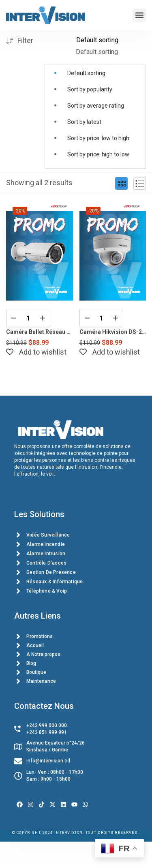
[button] (139, 15)
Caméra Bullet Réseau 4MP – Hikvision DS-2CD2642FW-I (40, 332)
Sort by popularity (90, 89)
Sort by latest (84, 122)
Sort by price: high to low (98, 154)
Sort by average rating (96, 106)
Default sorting (86, 73)
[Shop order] (111, 40)
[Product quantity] (28, 318)
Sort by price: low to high (98, 138)
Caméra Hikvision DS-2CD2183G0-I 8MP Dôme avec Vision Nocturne (113, 332)
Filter (20, 41)
